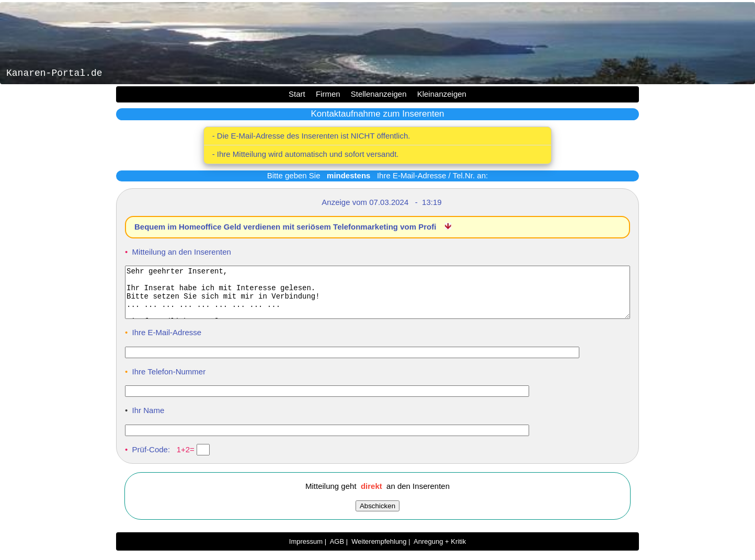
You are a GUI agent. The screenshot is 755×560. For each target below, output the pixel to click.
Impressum (306, 551)
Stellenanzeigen (379, 94)
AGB (337, 551)
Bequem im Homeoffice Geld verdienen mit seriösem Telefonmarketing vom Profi (287, 227)
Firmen (328, 94)
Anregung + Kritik (440, 551)
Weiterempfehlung (379, 551)
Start (297, 94)
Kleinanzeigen (442, 94)
